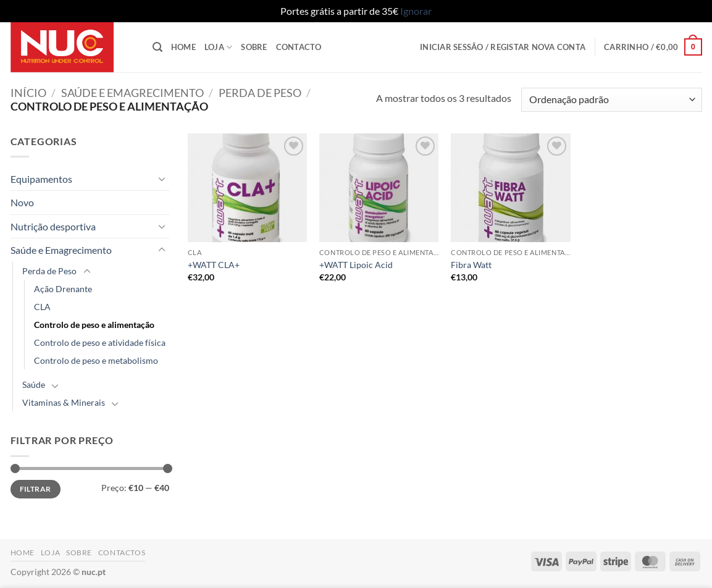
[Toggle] (162, 178)
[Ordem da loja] (611, 100)
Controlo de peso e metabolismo (96, 360)
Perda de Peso (260, 93)
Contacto (299, 47)
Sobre (254, 47)
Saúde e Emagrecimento (132, 93)
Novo (22, 202)
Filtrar (36, 489)
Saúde (34, 384)
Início (28, 93)
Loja (218, 47)
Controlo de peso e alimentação (94, 325)
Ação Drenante (63, 289)
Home (183, 47)
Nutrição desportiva (53, 226)
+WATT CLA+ (214, 265)
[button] (157, 47)
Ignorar (416, 11)
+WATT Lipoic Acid (356, 265)
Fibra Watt (471, 265)
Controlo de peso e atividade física (100, 342)
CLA (42, 307)
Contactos (122, 552)
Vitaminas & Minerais (64, 402)
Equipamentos (41, 179)
